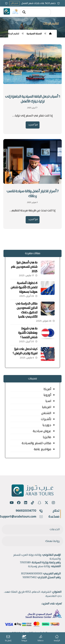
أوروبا (47, 395)
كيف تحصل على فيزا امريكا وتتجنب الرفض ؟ (25, 351)
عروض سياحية (42, 431)
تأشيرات (46, 419)
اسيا (48, 401)
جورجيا (47, 425)
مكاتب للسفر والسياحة (36, 443)
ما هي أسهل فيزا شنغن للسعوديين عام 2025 (24, 267)
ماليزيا (47, 437)
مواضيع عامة (42, 449)
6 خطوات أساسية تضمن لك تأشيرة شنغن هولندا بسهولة (24, 287)
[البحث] (24, 12)
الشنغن (46, 413)
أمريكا (47, 389)
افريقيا (47, 407)
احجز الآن (14, 3)
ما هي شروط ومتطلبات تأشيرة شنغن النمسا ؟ (28, 333)
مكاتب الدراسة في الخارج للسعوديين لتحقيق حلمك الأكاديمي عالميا (26, 310)
